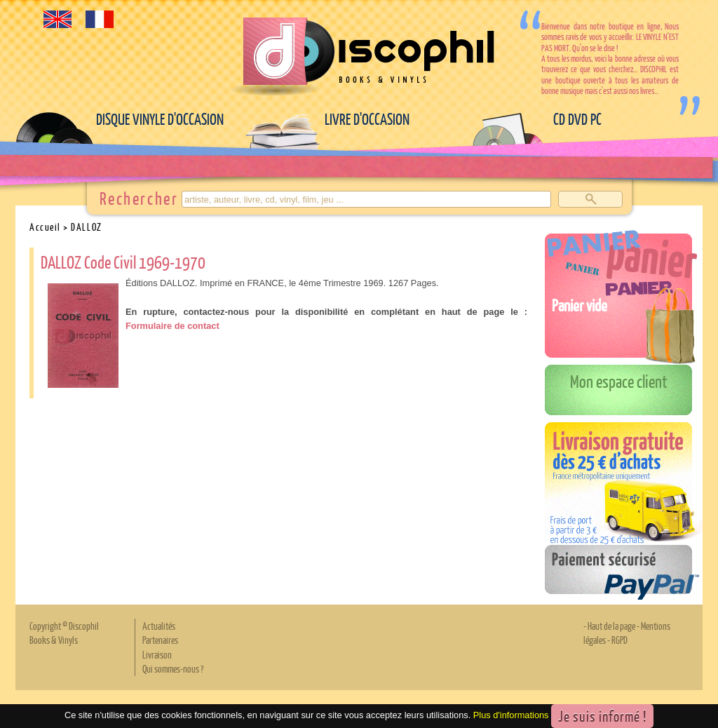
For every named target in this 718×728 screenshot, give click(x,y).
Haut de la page (611, 626)
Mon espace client (619, 381)
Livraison (157, 654)
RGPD (619, 640)
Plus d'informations (511, 715)
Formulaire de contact (172, 326)
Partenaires (160, 640)
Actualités (159, 626)
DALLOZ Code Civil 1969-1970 (123, 262)
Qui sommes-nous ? (173, 668)
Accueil (45, 227)
